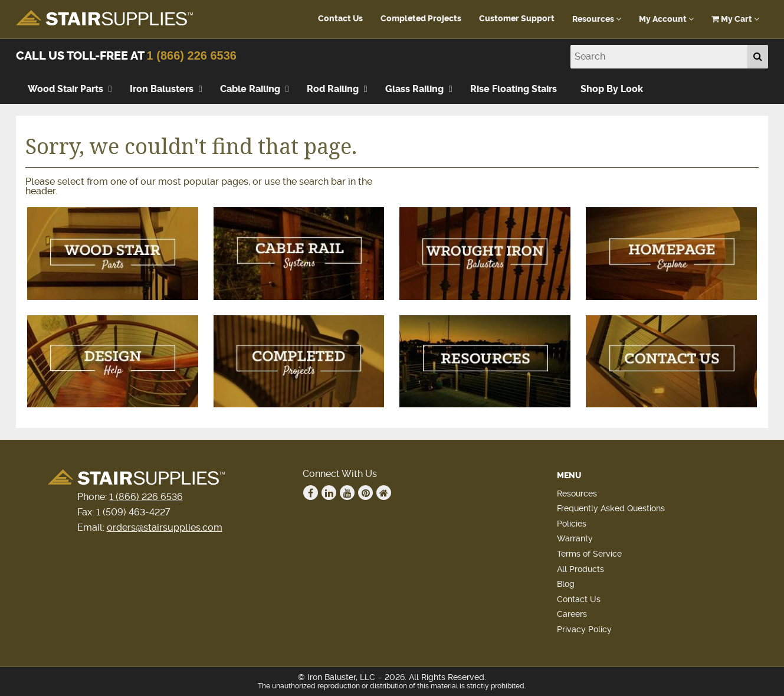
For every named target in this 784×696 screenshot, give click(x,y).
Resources (597, 19)
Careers (572, 614)
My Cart (735, 19)
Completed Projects (421, 19)
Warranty (575, 538)
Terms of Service (589, 554)
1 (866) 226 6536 (192, 55)
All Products (580, 569)
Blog (566, 584)
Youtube (347, 493)
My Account (666, 19)
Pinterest (366, 493)
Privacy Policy (584, 629)
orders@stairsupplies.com (165, 527)
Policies (572, 524)
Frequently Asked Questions (611, 508)
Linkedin (329, 493)
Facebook (311, 493)
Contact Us (340, 19)
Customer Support (517, 19)
